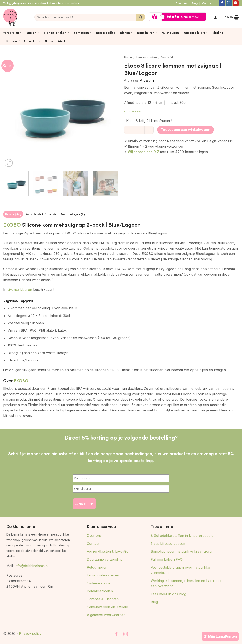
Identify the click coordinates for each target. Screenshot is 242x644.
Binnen (126, 32)
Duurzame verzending (105, 559)
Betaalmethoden (100, 591)
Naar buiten (147, 32)
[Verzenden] (140, 17)
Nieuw (49, 41)
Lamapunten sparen (103, 575)
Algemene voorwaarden (106, 615)
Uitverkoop (32, 41)
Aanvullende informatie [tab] (41, 214)
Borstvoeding (106, 32)
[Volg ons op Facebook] (222, 3)
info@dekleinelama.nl (32, 566)
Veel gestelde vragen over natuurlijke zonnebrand (180, 570)
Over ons (181, 3)
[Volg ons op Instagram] (229, 3)
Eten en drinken (56, 32)
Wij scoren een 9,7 (143, 152)
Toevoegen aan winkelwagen (186, 130)
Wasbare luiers (196, 32)
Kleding (218, 32)
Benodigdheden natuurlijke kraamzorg (181, 551)
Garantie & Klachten (103, 599)
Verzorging (12, 32)
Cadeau (13, 41)
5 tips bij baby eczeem (168, 544)
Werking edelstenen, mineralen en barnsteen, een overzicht (187, 583)
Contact (208, 3)
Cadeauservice (99, 583)
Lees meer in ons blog (168, 594)
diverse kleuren (20, 290)
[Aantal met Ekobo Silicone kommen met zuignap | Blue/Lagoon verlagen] (128, 130)
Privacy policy (30, 633)
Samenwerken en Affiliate (107, 607)
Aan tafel (167, 57)
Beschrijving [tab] (13, 214)
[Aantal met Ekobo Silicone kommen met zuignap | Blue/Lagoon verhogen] (149, 130)
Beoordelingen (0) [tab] (73, 214)
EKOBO (12, 224)
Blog (195, 3)
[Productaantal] (139, 130)
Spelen (33, 32)
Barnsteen (83, 32)
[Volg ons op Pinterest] (236, 3)
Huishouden (170, 32)
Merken (64, 41)
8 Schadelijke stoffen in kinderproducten (183, 536)
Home (128, 57)
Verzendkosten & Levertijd (108, 551)
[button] (215, 17)
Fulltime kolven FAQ (167, 559)
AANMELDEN (84, 504)
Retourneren (97, 567)
